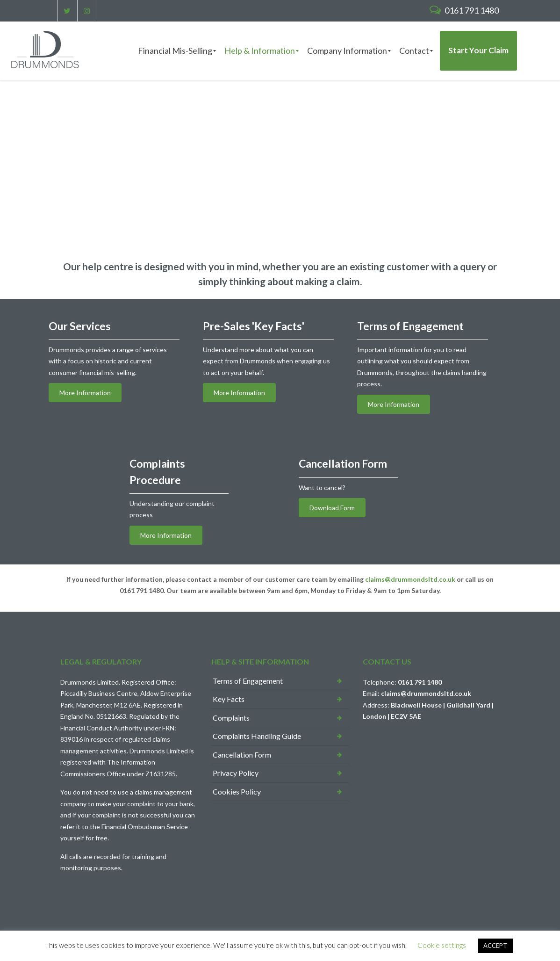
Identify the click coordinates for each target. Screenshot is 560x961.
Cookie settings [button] (442, 945)
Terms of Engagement (248, 681)
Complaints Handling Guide (257, 736)
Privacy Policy (236, 773)
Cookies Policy (237, 791)
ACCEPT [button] (495, 946)
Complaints (231, 718)
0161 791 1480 (464, 10)
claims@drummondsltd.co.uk (410, 579)
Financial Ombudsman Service (145, 827)
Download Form (332, 508)
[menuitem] (175, 51)
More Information (85, 393)
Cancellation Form (242, 755)
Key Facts (229, 699)
